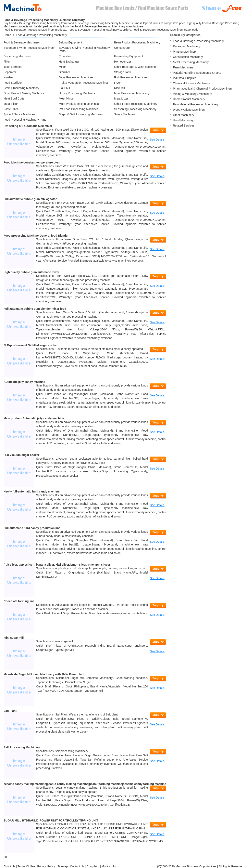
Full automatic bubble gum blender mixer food (35, 309)
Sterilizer (64, 72)
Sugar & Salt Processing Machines (81, 114)
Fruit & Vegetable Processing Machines (84, 83)
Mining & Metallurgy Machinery (192, 94)
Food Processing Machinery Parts (25, 120)
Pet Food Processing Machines (79, 109)
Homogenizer (123, 62)
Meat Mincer (67, 98)
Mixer (62, 67)
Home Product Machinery (189, 99)
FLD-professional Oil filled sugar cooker (31, 345)
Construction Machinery (188, 57)
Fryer (118, 83)
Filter (7, 62)
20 (5, 857)
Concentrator (122, 48)
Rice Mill (120, 88)
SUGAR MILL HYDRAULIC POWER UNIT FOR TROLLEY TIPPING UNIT (51, 820)
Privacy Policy (46, 866)
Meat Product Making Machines (79, 104)
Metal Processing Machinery (191, 62)
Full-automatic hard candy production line (32, 528)
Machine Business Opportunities (196, 866)
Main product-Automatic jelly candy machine (34, 418)
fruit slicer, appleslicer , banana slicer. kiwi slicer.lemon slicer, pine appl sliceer (57, 565)
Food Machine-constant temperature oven (32, 162)
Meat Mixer (121, 98)
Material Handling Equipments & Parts (197, 73)
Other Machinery (183, 115)
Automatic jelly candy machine (24, 382)
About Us (10, 866)
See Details (157, 140)
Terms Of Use (26, 866)
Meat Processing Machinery (132, 93)
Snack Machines (125, 114)
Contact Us (77, 866)
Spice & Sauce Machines (20, 114)
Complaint (93, 866)
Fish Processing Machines (131, 77)
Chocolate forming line (19, 601)
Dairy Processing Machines (76, 77)
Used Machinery (183, 120)
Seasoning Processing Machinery (135, 109)
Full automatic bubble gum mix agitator (30, 199)
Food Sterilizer (13, 83)
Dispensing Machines (17, 56)
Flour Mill (65, 88)
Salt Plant (10, 711)
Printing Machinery (185, 52)
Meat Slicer (11, 104)
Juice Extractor (13, 67)
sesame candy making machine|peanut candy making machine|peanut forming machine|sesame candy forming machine (85, 784)
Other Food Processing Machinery (136, 104)
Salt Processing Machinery (22, 747)
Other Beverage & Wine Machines (136, 67)
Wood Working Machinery (189, 110)
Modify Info (109, 866)
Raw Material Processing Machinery (196, 104)
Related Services (184, 126)
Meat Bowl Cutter (15, 98)
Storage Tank (123, 72)
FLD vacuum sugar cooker (22, 455)
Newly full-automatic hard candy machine (32, 491)
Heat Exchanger (69, 62)
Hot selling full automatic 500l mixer (28, 126)
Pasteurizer (11, 109)
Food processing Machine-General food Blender (36, 236)
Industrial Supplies (185, 78)
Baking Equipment (71, 42)
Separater (10, 72)
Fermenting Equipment (129, 56)
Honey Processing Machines (77, 93)
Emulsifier (65, 56)
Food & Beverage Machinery (22, 42)
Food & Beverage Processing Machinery (42, 35)
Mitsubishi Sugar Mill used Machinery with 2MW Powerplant (44, 674)
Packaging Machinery (187, 46)
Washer (9, 77)
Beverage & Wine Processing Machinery (29, 48)
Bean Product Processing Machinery (137, 42)
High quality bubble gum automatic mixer (32, 272)
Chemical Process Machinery (191, 83)
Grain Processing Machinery (22, 88)
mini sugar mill (14, 638)
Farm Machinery (183, 67)
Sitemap (63, 866)
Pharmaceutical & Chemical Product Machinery (203, 89)
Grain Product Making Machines (24, 93)
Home (7, 35)
